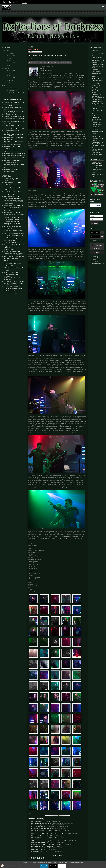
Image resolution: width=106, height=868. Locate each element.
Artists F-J (12, 58)
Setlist (40, 63)
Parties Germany (14, 88)
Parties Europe (13, 90)
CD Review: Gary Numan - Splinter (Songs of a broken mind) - (53, 844)
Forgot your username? (95, 260)
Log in (97, 253)
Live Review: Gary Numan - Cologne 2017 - (47, 839)
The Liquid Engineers (66, 63)
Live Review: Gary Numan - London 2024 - (47, 821)
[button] (30, 858)
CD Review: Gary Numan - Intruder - (46, 832)
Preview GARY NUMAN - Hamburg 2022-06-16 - (48, 828)
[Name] (96, 216)
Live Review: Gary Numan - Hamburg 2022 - (48, 825)
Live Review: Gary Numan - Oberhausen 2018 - (49, 837)
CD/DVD (7, 68)
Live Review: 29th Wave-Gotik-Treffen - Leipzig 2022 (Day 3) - (52, 823)
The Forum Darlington (53, 63)
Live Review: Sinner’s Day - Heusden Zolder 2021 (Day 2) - (52, 830)
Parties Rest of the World (16, 93)
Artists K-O (12, 60)
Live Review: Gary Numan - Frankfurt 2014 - (48, 846)
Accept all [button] (44, 866)
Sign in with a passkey (97, 247)
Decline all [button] (53, 866)
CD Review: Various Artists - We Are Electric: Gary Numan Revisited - (54, 834)
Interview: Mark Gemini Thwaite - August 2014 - (49, 843)
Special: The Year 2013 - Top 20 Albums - (47, 848)
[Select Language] (35, 52)
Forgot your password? (95, 257)
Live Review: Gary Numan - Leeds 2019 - (47, 835)
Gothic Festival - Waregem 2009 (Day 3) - (47, 851)
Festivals (11, 53)
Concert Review (33, 63)
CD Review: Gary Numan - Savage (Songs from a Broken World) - (53, 841)
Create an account (98, 263)
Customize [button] (62, 866)
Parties (7, 86)
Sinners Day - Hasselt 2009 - (44, 850)
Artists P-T (12, 63)
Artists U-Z (12, 65)
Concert (7, 51)
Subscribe (95, 223)
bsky (25, 2)
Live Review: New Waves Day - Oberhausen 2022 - (50, 827)
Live (45, 63)
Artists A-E (12, 56)
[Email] (96, 219)
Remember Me (96, 240)
